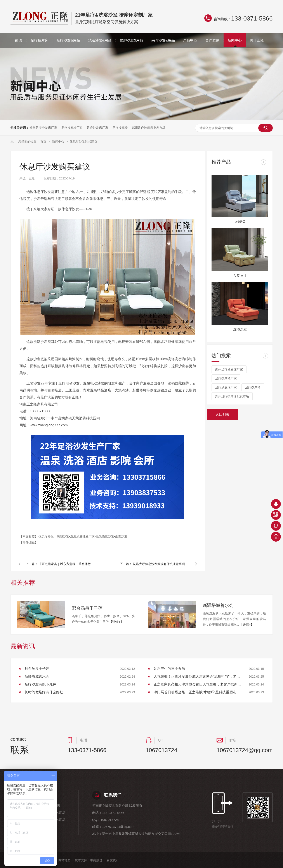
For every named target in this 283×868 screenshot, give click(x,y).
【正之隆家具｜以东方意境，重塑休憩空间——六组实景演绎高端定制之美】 (67, 564)
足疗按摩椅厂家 (72, 128)
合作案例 (212, 40)
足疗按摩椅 (120, 128)
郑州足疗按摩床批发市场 (149, 128)
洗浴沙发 (240, 329)
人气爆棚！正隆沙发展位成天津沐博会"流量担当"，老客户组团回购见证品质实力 (197, 676)
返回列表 (222, 414)
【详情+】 (116, 622)
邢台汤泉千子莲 (87, 608)
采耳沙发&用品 (163, 40)
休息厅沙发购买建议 (83, 141)
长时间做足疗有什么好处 (44, 692)
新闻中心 (235, 40)
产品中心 (190, 40)
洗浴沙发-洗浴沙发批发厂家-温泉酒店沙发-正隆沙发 (92, 536)
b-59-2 (240, 221)
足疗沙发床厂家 (97, 128)
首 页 (19, 40)
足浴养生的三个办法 (169, 669)
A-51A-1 (240, 276)
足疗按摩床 (40, 40)
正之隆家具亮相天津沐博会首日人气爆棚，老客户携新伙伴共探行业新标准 (197, 684)
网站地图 (64, 860)
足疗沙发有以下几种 (40, 684)
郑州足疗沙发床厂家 (43, 128)
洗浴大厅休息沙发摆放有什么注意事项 (159, 564)
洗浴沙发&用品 (100, 40)
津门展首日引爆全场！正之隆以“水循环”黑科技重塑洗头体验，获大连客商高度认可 (197, 692)
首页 (44, 141)
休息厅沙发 (47, 536)
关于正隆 (257, 40)
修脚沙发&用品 (131, 40)
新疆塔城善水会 (218, 605)
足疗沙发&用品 (68, 40)
